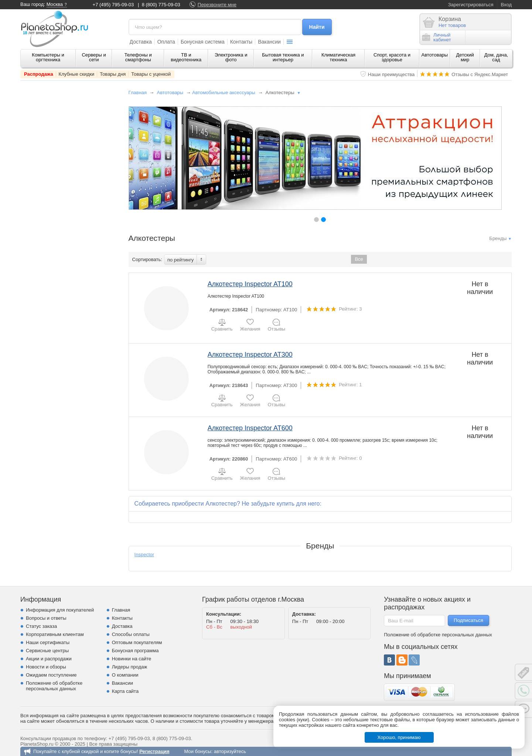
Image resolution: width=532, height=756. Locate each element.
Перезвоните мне (217, 5)
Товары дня (113, 74)
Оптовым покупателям (137, 642)
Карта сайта (125, 691)
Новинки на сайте (132, 659)
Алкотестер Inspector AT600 (250, 428)
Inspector (144, 555)
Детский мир (465, 57)
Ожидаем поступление (51, 675)
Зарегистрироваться (471, 5)
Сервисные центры (47, 651)
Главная (138, 93)
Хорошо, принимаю (399, 737)
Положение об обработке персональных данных (54, 686)
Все (359, 259)
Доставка (141, 42)
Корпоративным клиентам (55, 634)
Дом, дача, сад (496, 57)
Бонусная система (203, 42)
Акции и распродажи (49, 659)
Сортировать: (147, 259)
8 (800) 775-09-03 (161, 5)
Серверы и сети (94, 57)
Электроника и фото (231, 57)
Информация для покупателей (60, 610)
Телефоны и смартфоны (138, 57)
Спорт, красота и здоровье (392, 57)
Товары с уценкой (151, 74)
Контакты (241, 42)
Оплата (166, 42)
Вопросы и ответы (46, 618)
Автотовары (435, 55)
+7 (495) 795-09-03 (113, 5)
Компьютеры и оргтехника (48, 57)
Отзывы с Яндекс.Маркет (480, 74)
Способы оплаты (131, 634)
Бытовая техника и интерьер (283, 57)
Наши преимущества (391, 74)
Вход (506, 5)
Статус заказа (41, 626)
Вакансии (269, 42)
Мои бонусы (197, 751)
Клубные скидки (77, 74)
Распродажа (39, 74)
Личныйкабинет (437, 37)
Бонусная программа (135, 651)
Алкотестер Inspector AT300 (250, 355)
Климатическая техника (338, 57)
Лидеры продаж (130, 667)
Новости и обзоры (46, 667)
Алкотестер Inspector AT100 (250, 284)
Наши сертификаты (48, 642)
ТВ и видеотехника (186, 57)
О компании (125, 675)
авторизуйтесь (230, 751)
